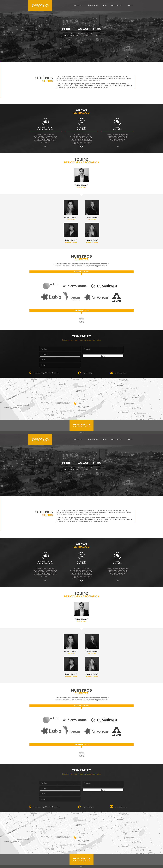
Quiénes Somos (79, 5)
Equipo (105, 5)
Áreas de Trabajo (93, 5)
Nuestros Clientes (117, 5)
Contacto (130, 5)
